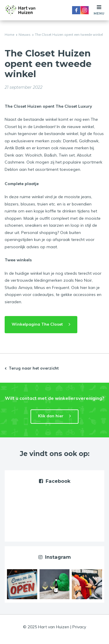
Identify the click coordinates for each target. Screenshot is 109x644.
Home (9, 35)
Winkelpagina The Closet (37, 324)
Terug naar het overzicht (34, 368)
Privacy (79, 627)
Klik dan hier (51, 416)
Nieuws (25, 35)
